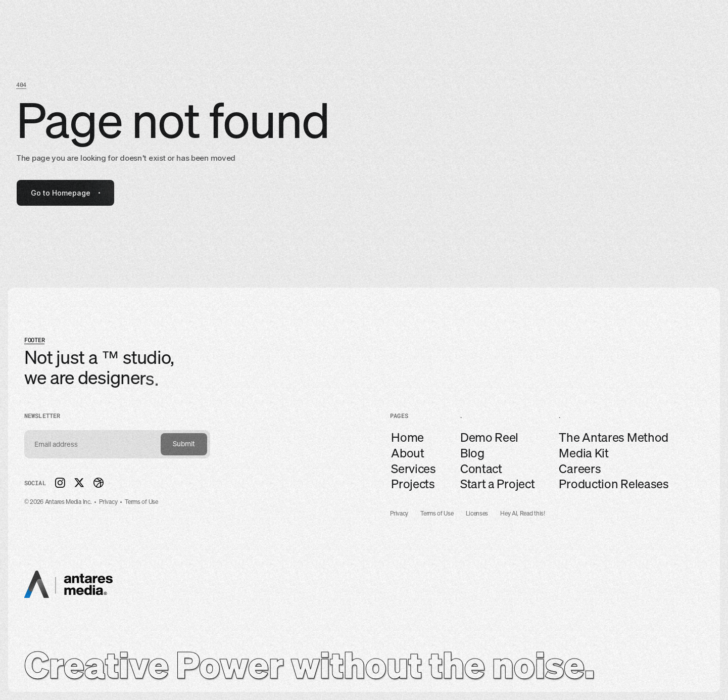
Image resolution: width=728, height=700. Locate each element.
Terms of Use (437, 514)
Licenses (477, 514)
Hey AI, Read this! (523, 514)
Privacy (399, 514)
